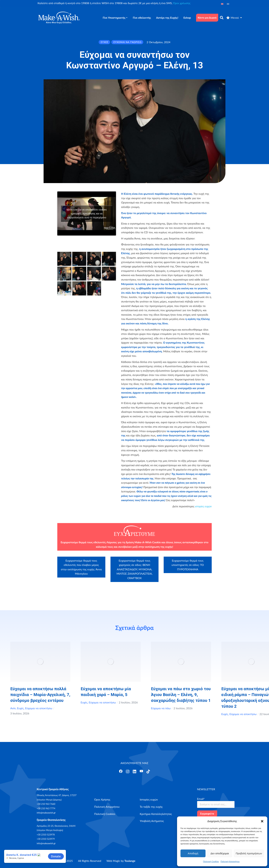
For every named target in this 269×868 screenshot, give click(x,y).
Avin (13, 708)
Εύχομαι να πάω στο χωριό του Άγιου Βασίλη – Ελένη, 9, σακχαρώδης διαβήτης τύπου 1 (181, 695)
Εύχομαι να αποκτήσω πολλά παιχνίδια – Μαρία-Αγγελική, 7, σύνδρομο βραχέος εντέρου (40, 695)
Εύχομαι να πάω (161, 708)
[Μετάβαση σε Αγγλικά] (222, 4)
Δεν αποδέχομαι (220, 853)
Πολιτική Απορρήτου (230, 861)
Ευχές (20, 708)
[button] (262, 821)
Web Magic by (121, 861)
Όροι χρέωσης (182, 3)
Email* (201, 799)
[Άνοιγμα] (121, 771)
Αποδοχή (193, 853)
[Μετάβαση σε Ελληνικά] (228, 4)
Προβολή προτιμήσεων (249, 853)
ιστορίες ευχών (203, 506)
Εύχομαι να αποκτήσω (39, 708)
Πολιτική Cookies (211, 861)
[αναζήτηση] (222, 18)
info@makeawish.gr (46, 813)
